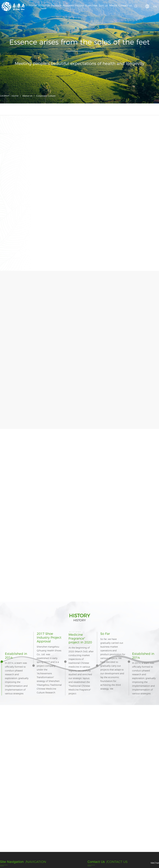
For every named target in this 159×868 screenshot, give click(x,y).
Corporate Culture (46, 96)
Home (15, 96)
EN (155, 6)
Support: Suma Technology (143, 860)
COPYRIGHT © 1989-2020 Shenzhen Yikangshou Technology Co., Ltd (38, 859)
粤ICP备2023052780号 (16, 862)
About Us (27, 96)
